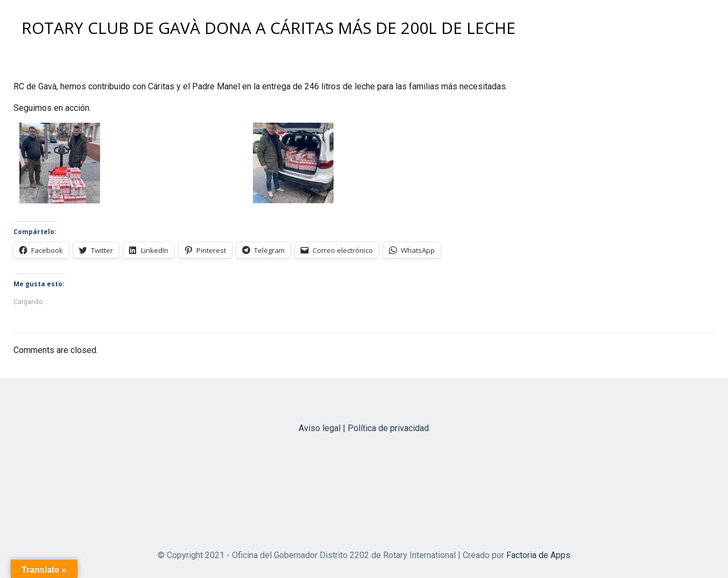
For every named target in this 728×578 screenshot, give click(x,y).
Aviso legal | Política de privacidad (364, 428)
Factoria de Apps (538, 555)
